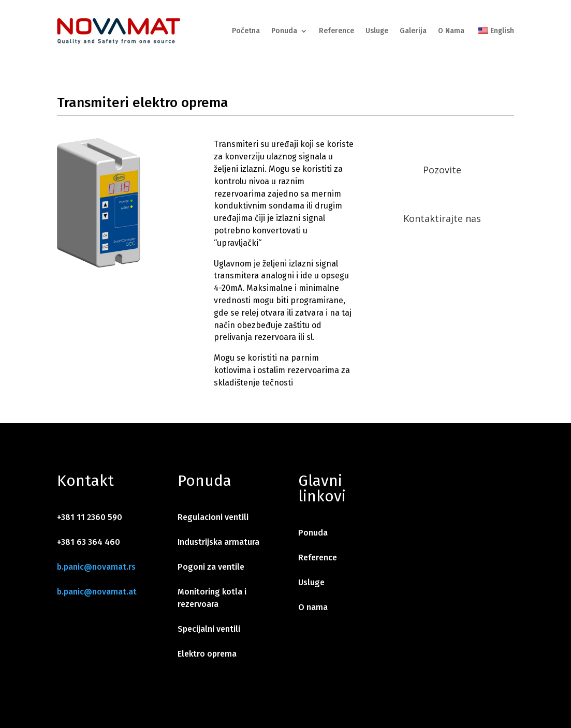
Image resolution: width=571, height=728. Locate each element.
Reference (336, 31)
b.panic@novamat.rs (96, 567)
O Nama (451, 31)
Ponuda (284, 31)
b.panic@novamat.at (97, 592)
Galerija (413, 31)
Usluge (377, 31)
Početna (246, 31)
